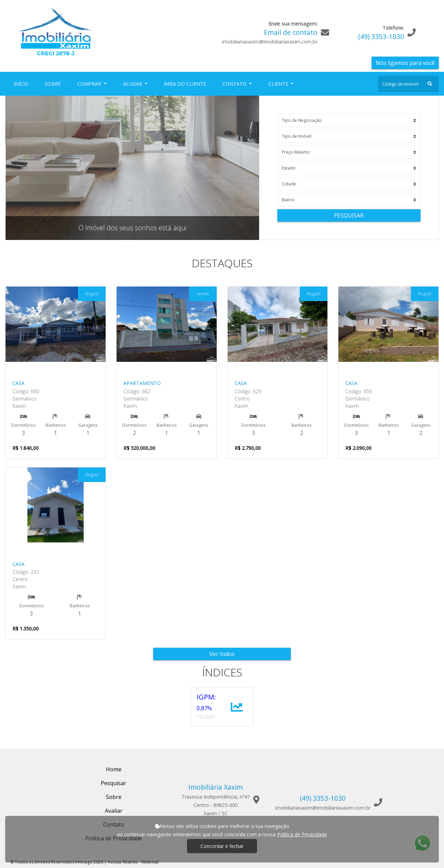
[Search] (408, 84)
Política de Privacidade (302, 834)
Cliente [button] (279, 84)
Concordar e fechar (222, 846)
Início (22, 83)
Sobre (54, 83)
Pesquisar (349, 215)
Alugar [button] (133, 84)
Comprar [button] (90, 84)
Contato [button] (235, 84)
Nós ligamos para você (405, 63)
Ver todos (222, 654)
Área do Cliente (185, 84)
